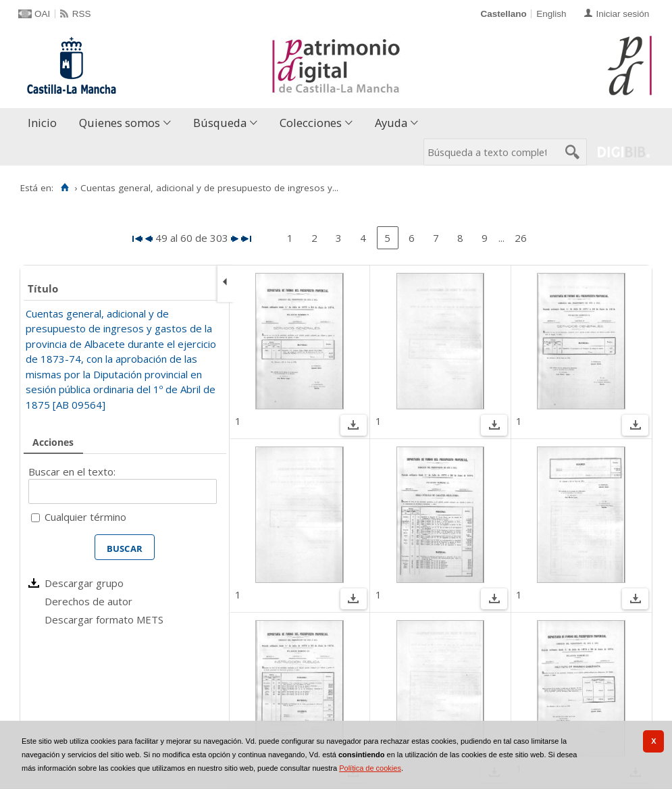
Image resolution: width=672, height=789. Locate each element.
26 (521, 238)
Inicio (42, 123)
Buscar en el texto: (72, 472)
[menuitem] (45, 123)
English (551, 14)
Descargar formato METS (104, 619)
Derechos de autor (88, 601)
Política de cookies (370, 768)
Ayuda (391, 123)
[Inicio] (64, 188)
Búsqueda (220, 123)
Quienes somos (120, 123)
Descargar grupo (84, 583)
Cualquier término (85, 517)
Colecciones (311, 123)
